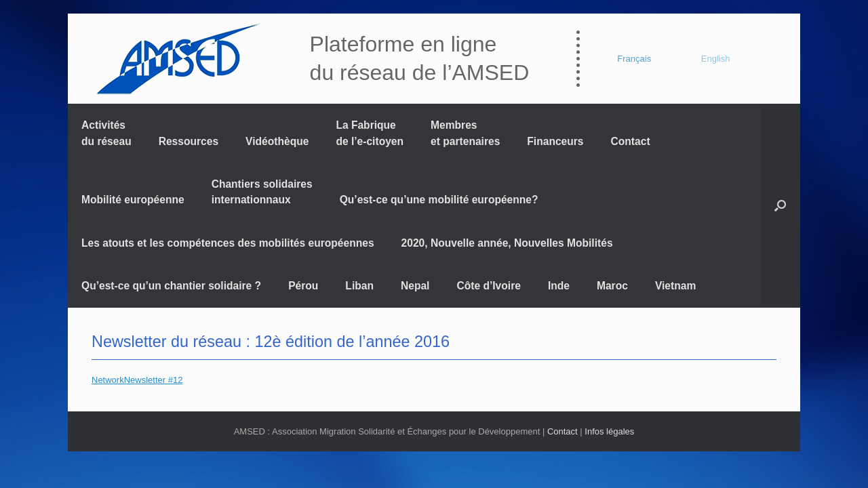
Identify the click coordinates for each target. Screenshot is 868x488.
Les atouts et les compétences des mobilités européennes (228, 243)
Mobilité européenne (133, 200)
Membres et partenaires (465, 133)
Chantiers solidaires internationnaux (262, 192)
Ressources (189, 141)
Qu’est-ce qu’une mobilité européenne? (439, 200)
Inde (559, 286)
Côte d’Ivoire (488, 286)
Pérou (303, 286)
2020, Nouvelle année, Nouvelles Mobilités (507, 243)
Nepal (415, 286)
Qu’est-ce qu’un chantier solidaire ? (171, 286)
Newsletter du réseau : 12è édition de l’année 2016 (271, 342)
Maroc (612, 286)
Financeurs (555, 141)
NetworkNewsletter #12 (137, 380)
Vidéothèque (277, 141)
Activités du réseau (106, 133)
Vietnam (675, 286)
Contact (631, 141)
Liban (359, 286)
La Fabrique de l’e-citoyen (370, 133)
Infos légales (609, 431)
